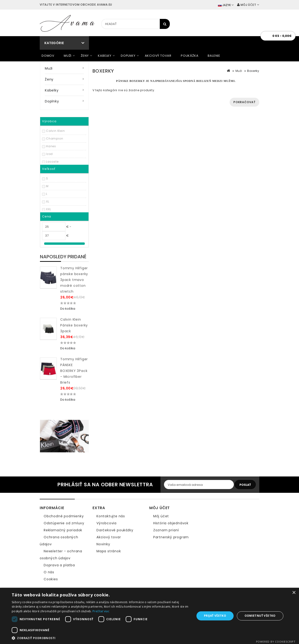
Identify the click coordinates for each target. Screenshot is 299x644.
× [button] (294, 593)
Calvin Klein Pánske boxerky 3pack (74, 325)
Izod (49, 154)
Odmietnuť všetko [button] (260, 616)
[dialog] (149, 616)
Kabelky (105, 56)
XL (48, 201)
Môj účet (161, 516)
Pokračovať (244, 102)
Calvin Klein (55, 131)
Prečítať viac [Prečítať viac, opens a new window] (101, 611)
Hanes (51, 146)
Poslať (245, 485)
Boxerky (253, 71)
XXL (48, 209)
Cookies (51, 579)
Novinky (103, 544)
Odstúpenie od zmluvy (64, 523)
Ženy (85, 56)
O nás (49, 572)
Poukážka (190, 56)
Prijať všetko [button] (215, 616)
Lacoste (52, 162)
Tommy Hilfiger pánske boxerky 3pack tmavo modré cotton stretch (74, 280)
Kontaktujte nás (111, 516)
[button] (101, 638)
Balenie (214, 56)
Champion (55, 138)
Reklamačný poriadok (63, 530)
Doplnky (128, 56)
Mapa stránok (109, 551)
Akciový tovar (158, 56)
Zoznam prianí (166, 530)
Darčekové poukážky (115, 530)
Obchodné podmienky (64, 516)
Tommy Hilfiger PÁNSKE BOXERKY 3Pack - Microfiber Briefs (74, 371)
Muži (68, 56)
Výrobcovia (107, 523)
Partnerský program (171, 537)
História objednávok (171, 523)
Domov (48, 56)
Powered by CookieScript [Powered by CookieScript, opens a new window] (276, 642)
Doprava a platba (59, 565)
